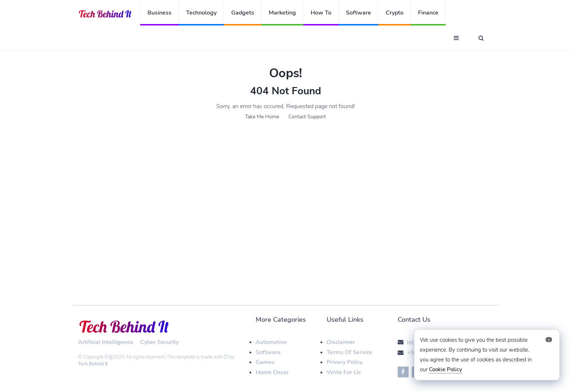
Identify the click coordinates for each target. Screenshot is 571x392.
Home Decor (272, 372)
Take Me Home (262, 117)
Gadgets (243, 13)
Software (359, 13)
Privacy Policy (345, 362)
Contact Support (307, 117)
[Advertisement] (285, 189)
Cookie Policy (446, 369)
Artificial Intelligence (106, 342)
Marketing (282, 13)
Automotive (271, 342)
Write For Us (344, 372)
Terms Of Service (349, 352)
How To (321, 13)
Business (160, 13)
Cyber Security (160, 342)
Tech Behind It (93, 364)
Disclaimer (341, 342)
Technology (201, 13)
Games (265, 362)
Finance (428, 13)
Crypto (395, 13)
